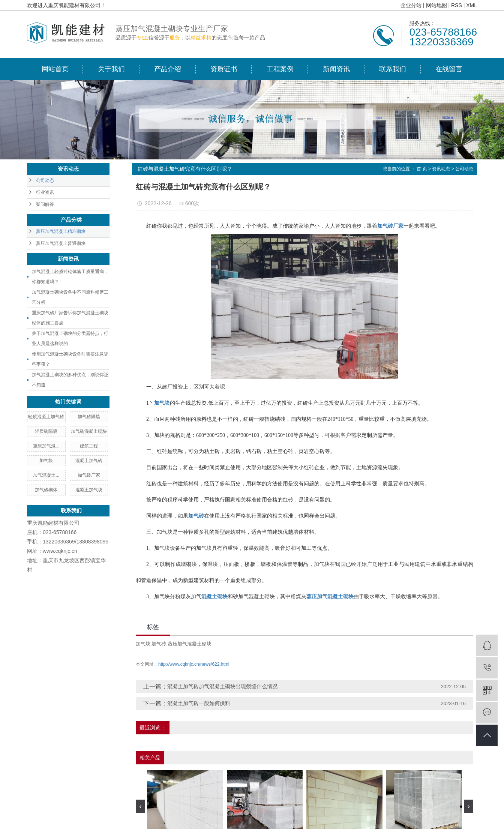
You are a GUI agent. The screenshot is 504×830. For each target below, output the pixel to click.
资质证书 (224, 69)
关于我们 (111, 69)
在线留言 (449, 69)
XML (472, 5)
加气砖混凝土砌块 (89, 431)
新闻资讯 (336, 69)
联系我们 (393, 69)
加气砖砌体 (46, 490)
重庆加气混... (46, 446)
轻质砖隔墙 (46, 431)
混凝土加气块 (89, 490)
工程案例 (280, 69)
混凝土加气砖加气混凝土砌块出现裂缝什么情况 (222, 686)
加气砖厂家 (89, 475)
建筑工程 (89, 446)
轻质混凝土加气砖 (46, 417)
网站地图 (436, 5)
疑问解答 (45, 204)
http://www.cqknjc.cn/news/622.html (194, 664)
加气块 (46, 461)
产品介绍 (168, 69)
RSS (457, 5)
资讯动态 (441, 169)
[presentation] (140, 806)
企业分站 (411, 5)
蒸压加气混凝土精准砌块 (61, 231)
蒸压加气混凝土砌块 (190, 644)
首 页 (422, 169)
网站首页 (55, 69)
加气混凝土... (46, 475)
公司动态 (45, 180)
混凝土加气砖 (89, 461)
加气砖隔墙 (89, 417)
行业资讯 (45, 192)
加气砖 (159, 644)
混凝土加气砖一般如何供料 (199, 703)
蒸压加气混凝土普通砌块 (61, 243)
